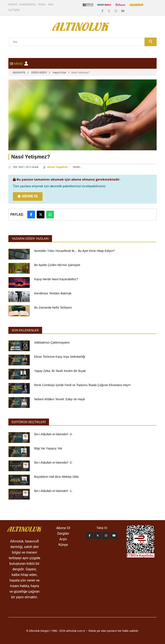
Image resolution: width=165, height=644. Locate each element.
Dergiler (63, 534)
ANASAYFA (19, 73)
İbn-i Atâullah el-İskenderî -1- (53, 491)
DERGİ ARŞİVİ (39, 73)
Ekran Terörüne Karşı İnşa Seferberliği (60, 357)
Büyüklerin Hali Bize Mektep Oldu (57, 477)
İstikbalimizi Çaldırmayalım (52, 343)
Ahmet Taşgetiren (58, 167)
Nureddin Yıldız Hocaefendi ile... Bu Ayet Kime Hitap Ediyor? (74, 251)
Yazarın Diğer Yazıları (30, 239)
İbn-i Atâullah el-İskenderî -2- (53, 463)
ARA (51, 4)
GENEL (77, 167)
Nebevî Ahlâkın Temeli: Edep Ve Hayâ (60, 399)
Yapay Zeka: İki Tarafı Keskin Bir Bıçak (60, 371)
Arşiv (63, 539)
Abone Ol (28, 196)
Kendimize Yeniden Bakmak (53, 293)
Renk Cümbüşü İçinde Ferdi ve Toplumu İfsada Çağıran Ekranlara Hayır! (82, 385)
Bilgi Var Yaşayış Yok (48, 448)
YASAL (42, 4)
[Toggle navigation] (16, 63)
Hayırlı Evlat (59, 73)
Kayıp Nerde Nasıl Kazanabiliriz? (56, 279)
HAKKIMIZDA (27, 4)
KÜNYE (13, 4)
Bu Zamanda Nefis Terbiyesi (53, 308)
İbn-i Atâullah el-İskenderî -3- (53, 434)
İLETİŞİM (14, 10)
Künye (63, 545)
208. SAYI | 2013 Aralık (26, 167)
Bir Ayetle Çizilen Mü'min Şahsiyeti (57, 265)
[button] (26, 63)
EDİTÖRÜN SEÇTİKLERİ (29, 422)
